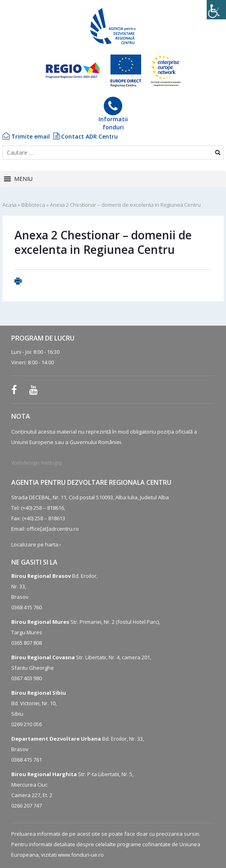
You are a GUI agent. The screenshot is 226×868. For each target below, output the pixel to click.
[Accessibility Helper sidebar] (216, 10)
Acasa (9, 205)
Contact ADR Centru (86, 136)
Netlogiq (51, 463)
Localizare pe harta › (36, 544)
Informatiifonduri (113, 114)
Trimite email (26, 136)
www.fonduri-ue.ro (81, 855)
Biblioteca (33, 205)
